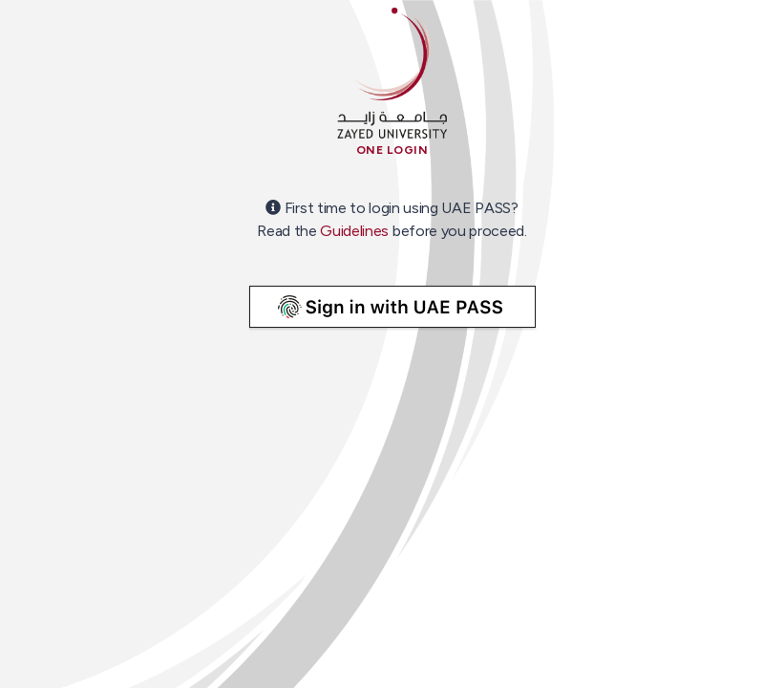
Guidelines (354, 231)
